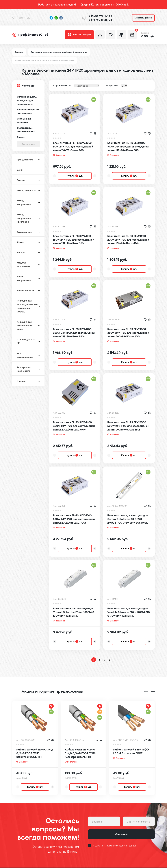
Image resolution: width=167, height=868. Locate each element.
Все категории (28, 144)
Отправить (121, 821)
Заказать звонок (143, 18)
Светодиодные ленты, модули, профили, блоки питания (59, 52)
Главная (19, 52)
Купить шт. (75, 176)
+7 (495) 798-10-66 (100, 16)
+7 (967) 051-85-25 (100, 20)
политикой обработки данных (121, 832)
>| (110, 660)
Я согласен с (115, 832)
